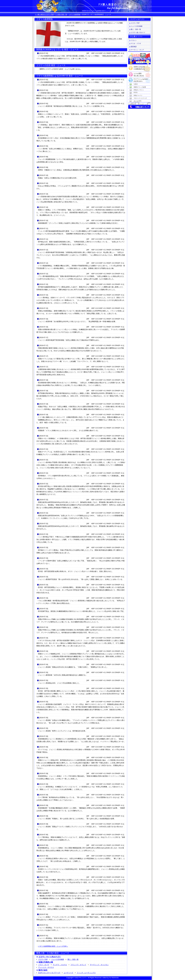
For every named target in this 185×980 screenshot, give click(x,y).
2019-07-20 (44, 428)
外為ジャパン (138, 95)
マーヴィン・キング (137, 50)
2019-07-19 (44, 404)
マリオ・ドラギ (136, 44)
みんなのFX (137, 101)
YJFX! (136, 84)
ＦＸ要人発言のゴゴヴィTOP (44, 15)
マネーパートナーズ (140, 98)
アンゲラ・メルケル (60, 965)
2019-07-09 (44, 167)
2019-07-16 (44, 319)
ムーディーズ (68, 973)
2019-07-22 (44, 436)
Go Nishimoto (114, 978)
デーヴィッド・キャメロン (99, 965)
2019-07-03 (44, 111)
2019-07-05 (44, 146)
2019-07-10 (44, 175)
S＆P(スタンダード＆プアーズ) (49, 973)
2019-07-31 (44, 925)
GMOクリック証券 (140, 87)
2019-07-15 (44, 284)
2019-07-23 (44, 534)
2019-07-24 (44, 617)
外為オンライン (139, 90)
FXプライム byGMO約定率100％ (141, 79)
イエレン (134, 40)
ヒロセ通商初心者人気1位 (139, 74)
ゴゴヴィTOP (43, 959)
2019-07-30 (44, 835)
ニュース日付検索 (58, 959)
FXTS (136, 93)
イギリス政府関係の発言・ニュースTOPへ (53, 946)
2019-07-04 (44, 122)
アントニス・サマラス (46, 967)
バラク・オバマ (44, 965)
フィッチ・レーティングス (86, 973)
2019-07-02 (44, 53)
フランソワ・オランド (78, 965)
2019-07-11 (44, 228)
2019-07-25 (44, 672)
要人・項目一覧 (73, 959)
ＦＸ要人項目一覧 (61, 15)
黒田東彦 (134, 47)
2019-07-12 (44, 250)
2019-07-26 (44, 736)
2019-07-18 (44, 380)
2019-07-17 (44, 337)
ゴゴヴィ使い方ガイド (138, 33)
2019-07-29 (44, 773)
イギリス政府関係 (75, 15)
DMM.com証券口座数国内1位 (139, 67)
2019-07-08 (44, 157)
